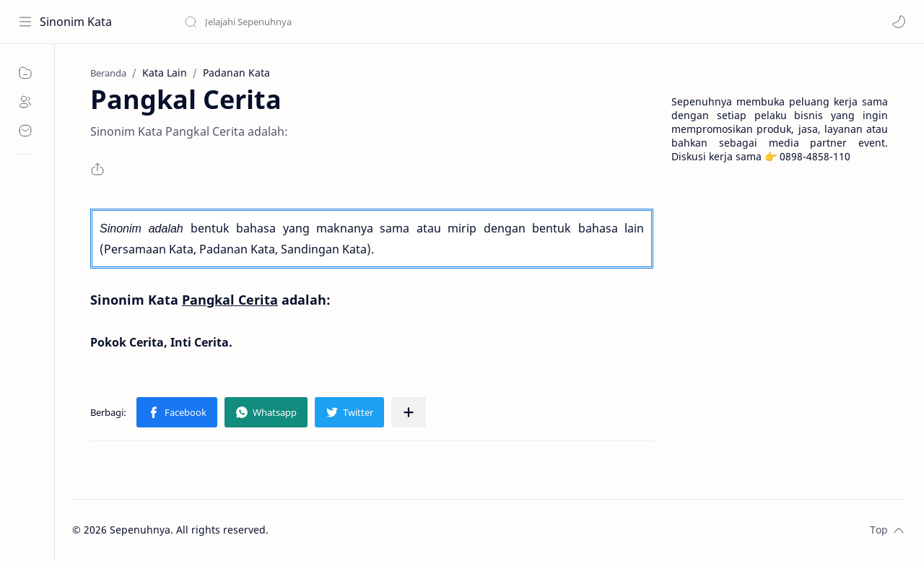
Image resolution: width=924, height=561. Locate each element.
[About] (25, 102)
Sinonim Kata (76, 22)
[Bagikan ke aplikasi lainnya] (409, 412)
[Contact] (25, 131)
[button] (899, 22)
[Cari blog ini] (300, 22)
